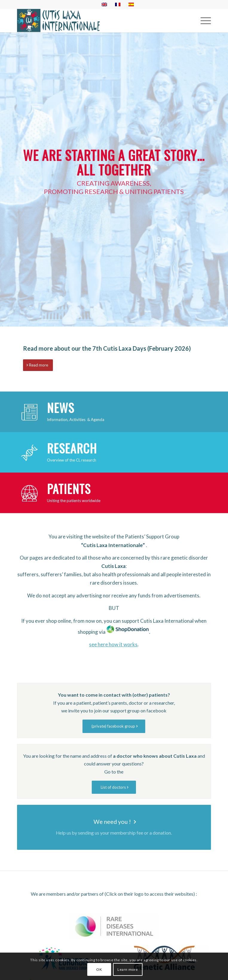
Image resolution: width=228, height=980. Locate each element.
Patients (69, 489)
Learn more (128, 969)
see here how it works (113, 644)
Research (72, 448)
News (61, 408)
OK (99, 969)
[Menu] (203, 21)
